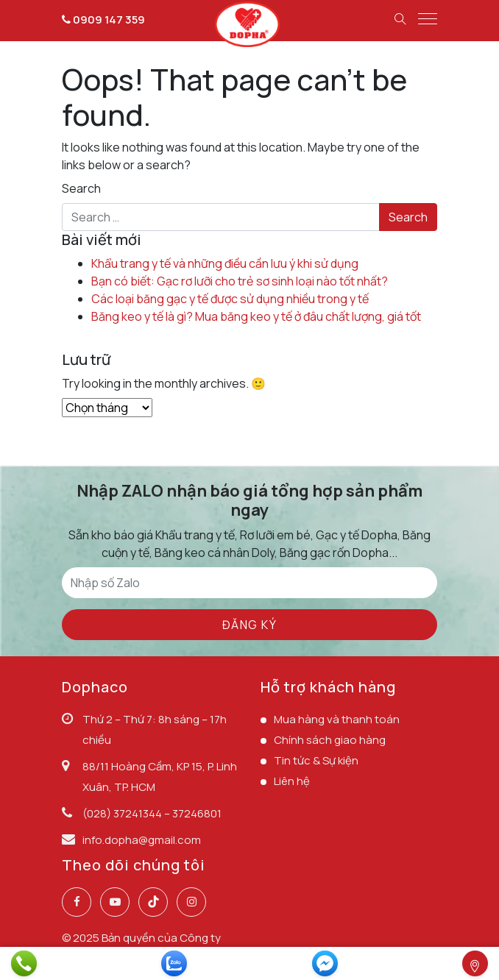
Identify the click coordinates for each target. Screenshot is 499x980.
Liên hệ (292, 781)
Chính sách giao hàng (330, 740)
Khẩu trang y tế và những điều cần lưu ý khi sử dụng (225, 263)
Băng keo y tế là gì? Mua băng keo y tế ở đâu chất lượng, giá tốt (256, 316)
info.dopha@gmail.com (142, 840)
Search (81, 188)
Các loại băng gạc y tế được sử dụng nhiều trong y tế (230, 299)
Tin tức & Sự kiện (316, 760)
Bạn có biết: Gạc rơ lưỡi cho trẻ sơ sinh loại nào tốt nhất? (240, 281)
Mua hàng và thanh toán (337, 719)
